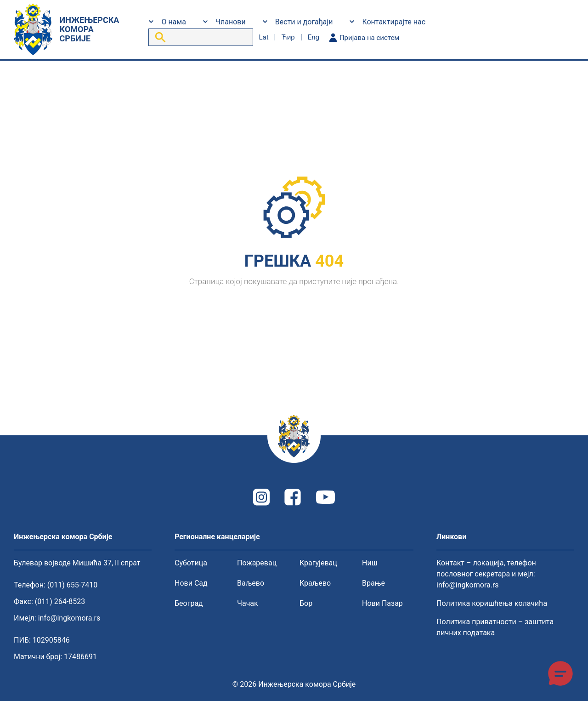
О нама (173, 22)
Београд (189, 603)
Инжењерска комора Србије (307, 684)
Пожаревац (257, 563)
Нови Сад (191, 583)
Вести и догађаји (304, 22)
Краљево (315, 583)
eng (314, 37)
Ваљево (251, 583)
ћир (288, 37)
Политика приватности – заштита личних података (495, 627)
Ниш (370, 563)
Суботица (191, 563)
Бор (306, 603)
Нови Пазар (382, 603)
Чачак (248, 603)
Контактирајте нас (394, 22)
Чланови (231, 22)
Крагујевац (318, 563)
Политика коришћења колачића (492, 603)
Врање (373, 583)
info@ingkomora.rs (69, 618)
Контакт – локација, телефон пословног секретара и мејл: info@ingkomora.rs (486, 574)
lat (263, 37)
